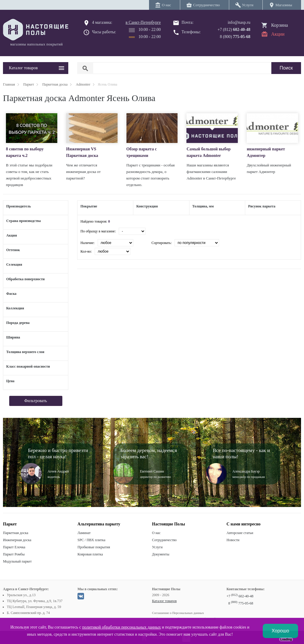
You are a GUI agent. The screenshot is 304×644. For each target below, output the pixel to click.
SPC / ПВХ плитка (91, 540)
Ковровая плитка (90, 554)
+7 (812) (234, 30)
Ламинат (84, 533)
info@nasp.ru (239, 22)
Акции (278, 34)
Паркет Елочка (14, 547)
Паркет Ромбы (14, 554)
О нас (156, 533)
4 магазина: (102, 22)
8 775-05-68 (241, 603)
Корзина (280, 25)
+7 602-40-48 (240, 596)
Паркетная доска (16, 533)
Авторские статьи (240, 533)
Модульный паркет (17, 561)
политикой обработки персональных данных (122, 627)
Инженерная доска (17, 540)
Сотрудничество (164, 540)
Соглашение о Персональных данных (178, 613)
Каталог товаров (164, 601)
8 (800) (235, 37)
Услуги (157, 547)
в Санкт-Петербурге (143, 22)
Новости (233, 540)
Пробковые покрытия (94, 547)
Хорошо (280, 631)
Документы (161, 554)
